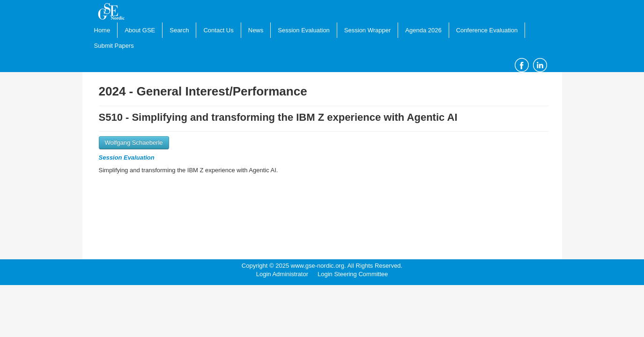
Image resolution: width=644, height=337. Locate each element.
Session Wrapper (367, 30)
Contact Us (218, 30)
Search (179, 30)
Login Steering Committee (353, 274)
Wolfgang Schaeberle (134, 143)
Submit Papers (114, 46)
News (256, 30)
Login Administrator (282, 274)
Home (102, 30)
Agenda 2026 (423, 30)
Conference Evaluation (487, 30)
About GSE (140, 30)
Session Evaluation (304, 30)
